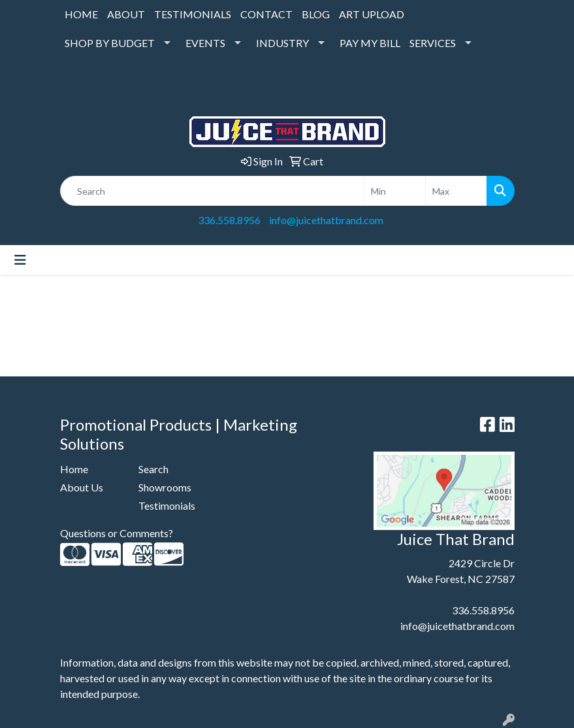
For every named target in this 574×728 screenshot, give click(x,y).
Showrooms (165, 487)
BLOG (316, 14)
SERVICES (433, 43)
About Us (82, 487)
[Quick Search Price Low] (395, 191)
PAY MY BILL (370, 43)
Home (74, 469)
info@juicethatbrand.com (326, 220)
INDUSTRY (282, 43)
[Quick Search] (212, 191)
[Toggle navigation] (20, 260)
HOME (81, 14)
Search (153, 469)
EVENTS (205, 43)
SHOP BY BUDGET (110, 43)
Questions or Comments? (117, 533)
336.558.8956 (229, 220)
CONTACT (266, 14)
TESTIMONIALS (193, 14)
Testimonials (167, 505)
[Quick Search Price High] (456, 191)
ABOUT (126, 14)
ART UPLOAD (372, 14)
